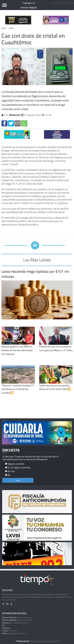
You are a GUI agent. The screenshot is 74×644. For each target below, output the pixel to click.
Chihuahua (10, 631)
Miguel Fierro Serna (17, 617)
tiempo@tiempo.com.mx (15, 633)
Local (11, 28)
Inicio (4, 28)
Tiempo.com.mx (23, 641)
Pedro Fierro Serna (17, 620)
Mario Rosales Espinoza (15, 623)
